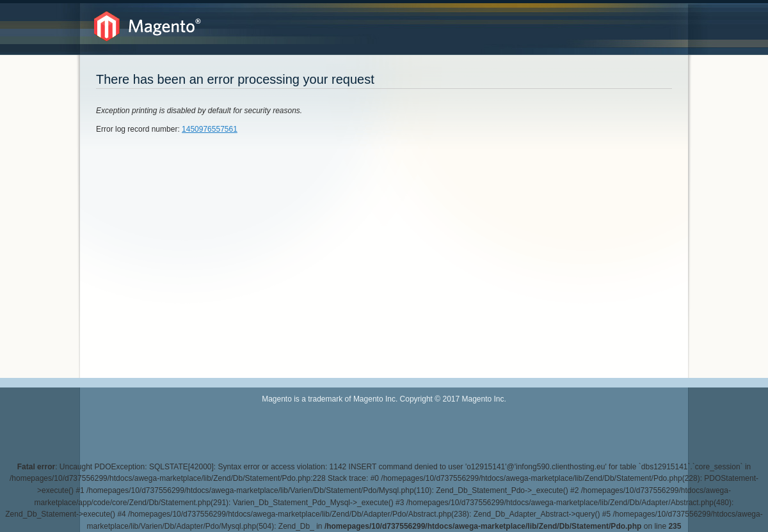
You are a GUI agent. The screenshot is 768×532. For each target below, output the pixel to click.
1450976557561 (210, 129)
